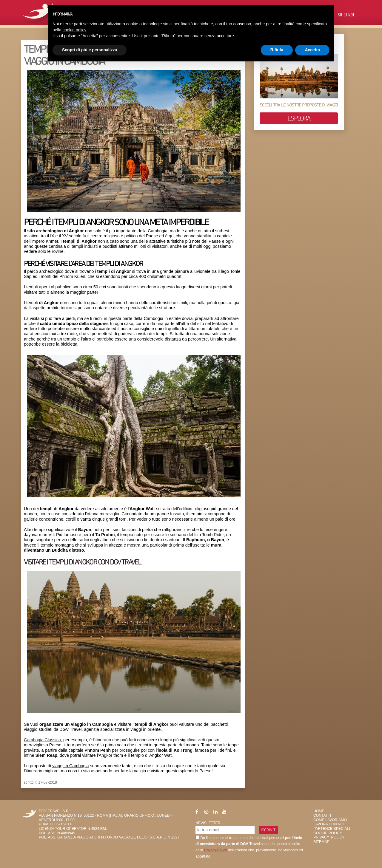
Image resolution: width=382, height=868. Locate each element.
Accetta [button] (312, 50)
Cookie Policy (328, 833)
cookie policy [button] (74, 30)
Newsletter (208, 823)
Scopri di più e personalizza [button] (90, 50)
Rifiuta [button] (277, 50)
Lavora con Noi (329, 824)
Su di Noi (346, 15)
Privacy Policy (215, 850)
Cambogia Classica (42, 740)
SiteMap (321, 842)
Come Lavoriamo (330, 820)
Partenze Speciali (332, 829)
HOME (319, 811)
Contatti (322, 816)
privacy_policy (329, 837)
